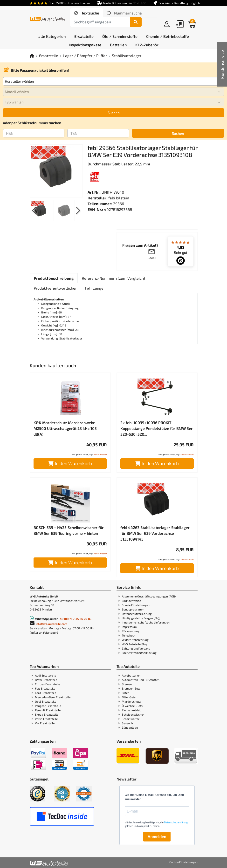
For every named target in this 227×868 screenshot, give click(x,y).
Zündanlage (130, 727)
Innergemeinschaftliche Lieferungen (146, 622)
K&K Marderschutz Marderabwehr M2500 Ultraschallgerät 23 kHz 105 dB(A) (65, 428)
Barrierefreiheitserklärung (139, 653)
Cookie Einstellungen (136, 605)
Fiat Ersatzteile (45, 688)
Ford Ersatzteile (46, 693)
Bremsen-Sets (131, 688)
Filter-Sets (129, 697)
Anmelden (157, 837)
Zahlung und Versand (136, 648)
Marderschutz (131, 701)
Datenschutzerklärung (137, 614)
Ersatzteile (49, 56)
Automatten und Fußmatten (141, 680)
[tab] (87, 13)
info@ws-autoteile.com (52, 624)
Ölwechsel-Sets (132, 706)
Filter (125, 693)
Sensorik (127, 723)
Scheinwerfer (131, 719)
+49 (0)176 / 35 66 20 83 (75, 619)
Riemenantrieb (131, 710)
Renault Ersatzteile (48, 710)
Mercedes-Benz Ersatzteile (53, 697)
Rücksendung (131, 631)
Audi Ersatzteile (45, 675)
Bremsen (128, 684)
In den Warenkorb (70, 463)
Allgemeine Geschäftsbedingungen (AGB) (149, 596)
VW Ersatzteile (45, 723)
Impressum (129, 627)
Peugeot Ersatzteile (48, 706)
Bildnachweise (131, 601)
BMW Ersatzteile (46, 680)
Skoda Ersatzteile (47, 714)
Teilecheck (129, 635)
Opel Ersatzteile (46, 701)
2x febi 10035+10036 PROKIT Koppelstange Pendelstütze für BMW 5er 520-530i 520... (157, 428)
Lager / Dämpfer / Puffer (85, 56)
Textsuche (90, 13)
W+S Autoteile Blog (135, 644)
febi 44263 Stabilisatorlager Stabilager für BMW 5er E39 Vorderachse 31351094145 (155, 533)
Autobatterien (131, 675)
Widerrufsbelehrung (135, 640)
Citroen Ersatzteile (47, 684)
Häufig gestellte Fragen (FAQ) (141, 618)
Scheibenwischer (133, 714)
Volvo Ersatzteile (46, 719)
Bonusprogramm (133, 609)
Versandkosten (100, 454)
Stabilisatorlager (127, 56)
